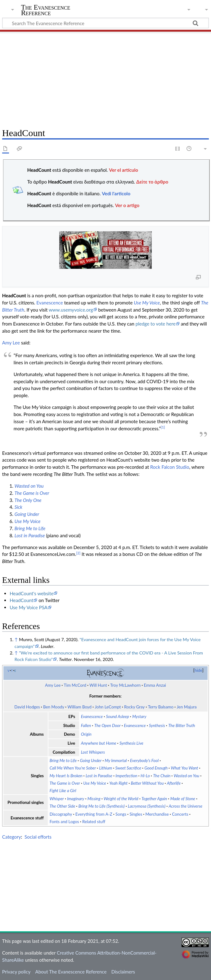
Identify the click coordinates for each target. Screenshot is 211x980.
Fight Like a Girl (63, 791)
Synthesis (157, 725)
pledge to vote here (156, 324)
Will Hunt (98, 685)
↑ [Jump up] (16, 639)
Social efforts (38, 837)
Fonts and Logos (64, 822)
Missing (94, 799)
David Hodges (27, 707)
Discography (61, 814)
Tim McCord (75, 685)
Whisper (57, 799)
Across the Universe (186, 806)
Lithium (105, 768)
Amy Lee (11, 343)
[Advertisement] (105, 78)
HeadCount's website (31, 593)
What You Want (184, 768)
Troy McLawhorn (125, 685)
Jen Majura (186, 707)
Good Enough (156, 768)
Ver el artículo (123, 170)
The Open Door (108, 725)
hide (198, 670)
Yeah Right (118, 783)
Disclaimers (123, 972)
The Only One (28, 500)
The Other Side (63, 806)
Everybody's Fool (144, 760)
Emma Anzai (155, 685)
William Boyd (79, 707)
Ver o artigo (127, 205)
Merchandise (157, 814)
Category (12, 837)
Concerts (180, 814)
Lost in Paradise (30, 535)
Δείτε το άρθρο (152, 182)
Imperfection (126, 776)
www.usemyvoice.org (71, 310)
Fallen (86, 725)
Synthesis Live (131, 743)
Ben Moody (54, 707)
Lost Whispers (93, 752)
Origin (86, 734)
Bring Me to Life (30, 528)
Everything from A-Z (94, 814)
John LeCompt (108, 707)
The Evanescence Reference (46, 10)
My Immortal (116, 760)
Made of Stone (183, 799)
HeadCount (21, 600)
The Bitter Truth (182, 725)
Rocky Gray (134, 707)
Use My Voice (147, 303)
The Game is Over (32, 493)
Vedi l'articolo (116, 193)
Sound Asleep (118, 716)
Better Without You (147, 783)
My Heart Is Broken (66, 776)
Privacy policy (16, 972)
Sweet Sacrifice (128, 768)
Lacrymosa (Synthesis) (147, 806)
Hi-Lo (145, 776)
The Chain (162, 776)
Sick (18, 507)
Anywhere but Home (99, 743)
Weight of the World (121, 799)
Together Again (154, 799)
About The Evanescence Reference (71, 972)
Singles (136, 814)
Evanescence (49, 303)
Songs (121, 814)
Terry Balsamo (161, 707)
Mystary (139, 716)
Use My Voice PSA (29, 607)
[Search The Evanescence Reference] (105, 23)
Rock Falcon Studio (170, 467)
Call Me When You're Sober (73, 768)
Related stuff (94, 822)
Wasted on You (29, 486)
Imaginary (76, 799)
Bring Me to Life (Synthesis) (102, 806)
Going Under (27, 514)
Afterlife (174, 783)
